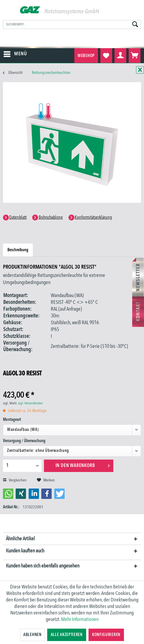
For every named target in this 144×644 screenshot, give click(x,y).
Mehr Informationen (80, 619)
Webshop (86, 56)
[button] (8, 494)
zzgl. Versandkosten (30, 403)
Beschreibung (18, 250)
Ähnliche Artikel (20, 539)
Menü (15, 53)
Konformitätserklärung (93, 218)
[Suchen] (135, 25)
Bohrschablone (51, 218)
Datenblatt (18, 218)
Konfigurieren (106, 635)
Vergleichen (15, 480)
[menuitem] (72, 25)
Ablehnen (32, 635)
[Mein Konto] (120, 56)
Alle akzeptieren (67, 635)
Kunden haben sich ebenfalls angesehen (43, 566)
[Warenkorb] (135, 56)
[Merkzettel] (106, 56)
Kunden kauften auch (25, 551)
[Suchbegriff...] (72, 25)
